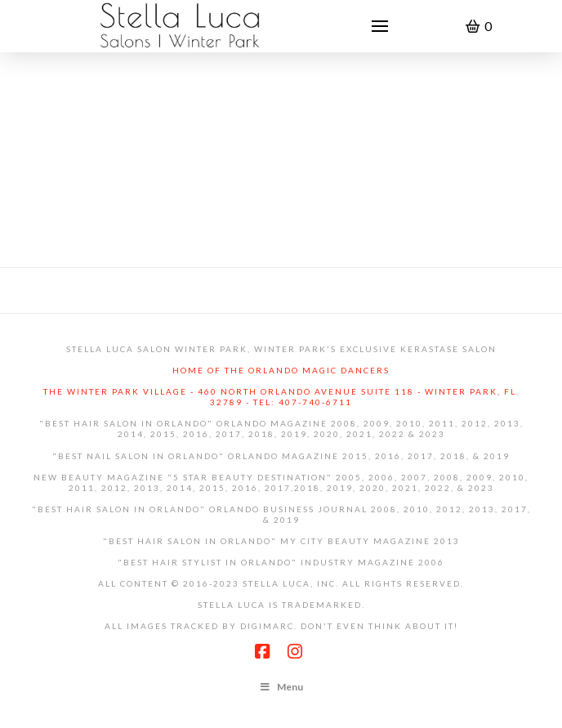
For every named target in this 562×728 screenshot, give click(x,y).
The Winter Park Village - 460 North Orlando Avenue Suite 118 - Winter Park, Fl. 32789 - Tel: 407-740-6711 (281, 397)
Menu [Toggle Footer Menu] (281, 687)
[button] (380, 26)
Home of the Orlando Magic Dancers (281, 370)
